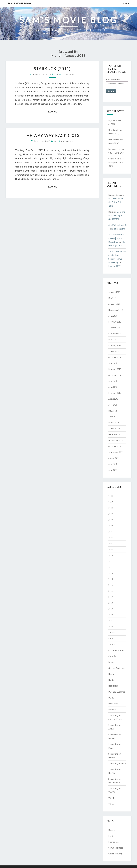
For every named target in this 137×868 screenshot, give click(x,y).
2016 (111, 591)
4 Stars (112, 638)
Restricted (113, 704)
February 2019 (115, 322)
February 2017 (115, 345)
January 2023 (114, 292)
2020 (111, 615)
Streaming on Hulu (117, 763)
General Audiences (117, 668)
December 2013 (115, 434)
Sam (56, 74)
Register (112, 830)
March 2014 (114, 423)
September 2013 (116, 452)
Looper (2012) (115, 266)
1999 (111, 514)
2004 (111, 526)
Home (125, 3)
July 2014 (113, 405)
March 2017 (114, 339)
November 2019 (116, 310)
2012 (111, 567)
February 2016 (115, 369)
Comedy (112, 656)
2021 (111, 620)
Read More (53, 112)
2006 (111, 538)
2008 (111, 549)
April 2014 (113, 417)
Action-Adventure (116, 650)
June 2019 (113, 316)
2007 (111, 543)
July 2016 (113, 363)
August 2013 (114, 458)
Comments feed (116, 848)
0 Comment (68, 74)
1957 (111, 502)
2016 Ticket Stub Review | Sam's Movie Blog (116, 238)
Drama (111, 662)
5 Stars (112, 644)
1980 (111, 508)
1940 (111, 496)
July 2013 (113, 464)
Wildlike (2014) (118, 229)
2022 (111, 627)
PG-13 (111, 698)
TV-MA (111, 804)
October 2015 (115, 375)
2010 (111, 555)
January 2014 (114, 428)
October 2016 (115, 357)
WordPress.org (115, 854)
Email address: (113, 79)
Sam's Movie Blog (19, 3)
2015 (111, 585)
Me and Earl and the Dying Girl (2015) (116, 202)
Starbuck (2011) (52, 68)
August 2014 (114, 399)
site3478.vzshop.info (118, 225)
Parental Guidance (117, 692)
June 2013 (113, 470)
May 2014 (113, 411)
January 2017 (114, 351)
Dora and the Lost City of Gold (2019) (117, 215)
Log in (111, 836)
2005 (111, 532)
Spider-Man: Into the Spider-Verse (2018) (116, 162)
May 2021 (113, 298)
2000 (111, 520)
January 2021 (114, 304)
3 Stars (112, 632)
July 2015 (113, 381)
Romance (113, 709)
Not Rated (113, 686)
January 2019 (114, 328)
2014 (111, 579)
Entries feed (114, 842)
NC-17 (111, 680)
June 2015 (113, 387)
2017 (111, 597)
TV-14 (111, 798)
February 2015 (115, 393)
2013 (111, 573)
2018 (111, 603)
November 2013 (116, 440)
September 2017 (116, 334)
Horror (112, 674)
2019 (111, 609)
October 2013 (115, 446)
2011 (111, 561)
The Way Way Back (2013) (52, 135)
